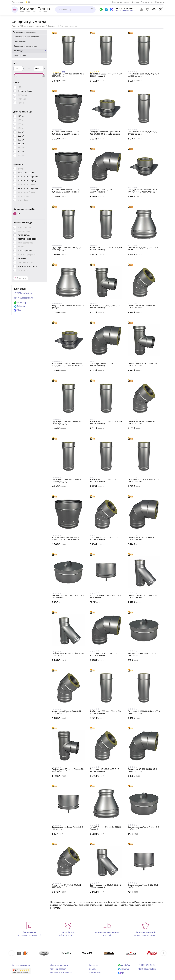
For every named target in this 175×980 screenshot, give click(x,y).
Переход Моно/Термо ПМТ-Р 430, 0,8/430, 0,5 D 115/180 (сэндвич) (66, 133)
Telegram (20, 306)
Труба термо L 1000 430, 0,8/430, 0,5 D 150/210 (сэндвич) (106, 75)
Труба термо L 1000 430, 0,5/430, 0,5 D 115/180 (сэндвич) (106, 423)
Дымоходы (52, 26)
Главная (15, 26)
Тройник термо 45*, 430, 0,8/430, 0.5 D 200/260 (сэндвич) (106, 886)
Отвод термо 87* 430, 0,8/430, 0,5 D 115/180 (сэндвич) (105, 365)
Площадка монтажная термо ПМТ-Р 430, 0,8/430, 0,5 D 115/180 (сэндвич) (143, 191)
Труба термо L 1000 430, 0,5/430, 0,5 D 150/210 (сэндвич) (106, 249)
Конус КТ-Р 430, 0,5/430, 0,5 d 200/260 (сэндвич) (106, 828)
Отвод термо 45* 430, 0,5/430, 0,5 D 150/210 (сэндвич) (142, 423)
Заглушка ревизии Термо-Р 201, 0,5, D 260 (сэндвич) (68, 596)
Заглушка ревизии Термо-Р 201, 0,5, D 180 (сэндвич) (143, 654)
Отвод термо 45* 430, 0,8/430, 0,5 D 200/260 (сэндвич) (67, 886)
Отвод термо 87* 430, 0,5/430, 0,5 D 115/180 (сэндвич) (142, 538)
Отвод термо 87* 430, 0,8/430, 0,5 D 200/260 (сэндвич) (105, 191)
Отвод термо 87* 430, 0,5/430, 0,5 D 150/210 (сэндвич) (105, 654)
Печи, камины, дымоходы (33, 26)
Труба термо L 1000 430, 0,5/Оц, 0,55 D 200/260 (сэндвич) (144, 712)
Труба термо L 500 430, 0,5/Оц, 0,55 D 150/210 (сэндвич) (143, 480)
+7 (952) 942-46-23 (124, 8)
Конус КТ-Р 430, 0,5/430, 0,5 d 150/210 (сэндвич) (143, 249)
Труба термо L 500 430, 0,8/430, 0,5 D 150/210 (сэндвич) (68, 423)
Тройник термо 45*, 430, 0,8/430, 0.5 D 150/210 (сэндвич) (68, 654)
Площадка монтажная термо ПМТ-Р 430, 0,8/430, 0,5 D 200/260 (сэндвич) (67, 365)
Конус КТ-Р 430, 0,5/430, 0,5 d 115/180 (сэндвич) (68, 307)
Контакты (160, 2)
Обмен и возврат (58, 969)
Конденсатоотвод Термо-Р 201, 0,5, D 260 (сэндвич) (143, 886)
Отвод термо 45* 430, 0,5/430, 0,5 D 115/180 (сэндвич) (67, 712)
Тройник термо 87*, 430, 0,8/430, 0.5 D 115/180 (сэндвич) (106, 307)
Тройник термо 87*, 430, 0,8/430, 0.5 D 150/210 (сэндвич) (143, 365)
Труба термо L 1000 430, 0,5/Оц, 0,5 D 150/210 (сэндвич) (105, 480)
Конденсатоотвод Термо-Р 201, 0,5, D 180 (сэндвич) (68, 828)
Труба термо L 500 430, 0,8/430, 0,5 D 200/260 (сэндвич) (105, 712)
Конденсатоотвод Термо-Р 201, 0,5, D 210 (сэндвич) (105, 596)
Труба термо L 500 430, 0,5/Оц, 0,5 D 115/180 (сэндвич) (67, 249)
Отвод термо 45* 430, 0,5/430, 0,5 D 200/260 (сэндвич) (105, 538)
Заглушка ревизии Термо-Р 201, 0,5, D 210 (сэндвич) (143, 828)
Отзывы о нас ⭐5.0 (21, 2)
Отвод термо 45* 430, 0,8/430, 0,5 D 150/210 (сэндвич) (142, 307)
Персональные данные (61, 973)
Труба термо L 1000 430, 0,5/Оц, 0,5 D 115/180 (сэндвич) (143, 75)
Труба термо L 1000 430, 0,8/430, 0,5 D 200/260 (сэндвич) (144, 133)
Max (18, 310)
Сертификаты (147, 2)
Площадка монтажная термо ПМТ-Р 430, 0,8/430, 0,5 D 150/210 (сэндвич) (105, 133)
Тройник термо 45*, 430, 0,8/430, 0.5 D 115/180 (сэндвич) (143, 596)
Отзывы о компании (21, 965)
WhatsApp (20, 302)
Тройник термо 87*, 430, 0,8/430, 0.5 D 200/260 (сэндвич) (68, 770)
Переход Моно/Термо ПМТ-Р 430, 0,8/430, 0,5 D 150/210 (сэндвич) (66, 191)
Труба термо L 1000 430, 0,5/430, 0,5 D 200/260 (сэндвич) (68, 480)
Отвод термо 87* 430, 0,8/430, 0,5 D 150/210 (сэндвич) (142, 770)
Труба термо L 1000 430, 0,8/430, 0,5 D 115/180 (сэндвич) (68, 75)
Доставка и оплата (121, 2)
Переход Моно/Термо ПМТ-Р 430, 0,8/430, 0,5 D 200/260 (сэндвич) (66, 538)
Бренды (135, 2)
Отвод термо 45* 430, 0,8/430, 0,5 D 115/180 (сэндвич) (105, 770)
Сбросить (21, 278)
